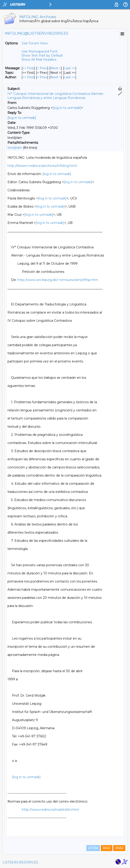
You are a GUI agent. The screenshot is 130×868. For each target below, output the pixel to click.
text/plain (15, 148)
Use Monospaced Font (39, 51)
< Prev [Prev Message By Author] (42, 77)
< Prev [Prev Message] (42, 68)
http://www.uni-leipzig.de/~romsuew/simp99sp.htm (58, 280)
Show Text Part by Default (42, 55)
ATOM (93, 848)
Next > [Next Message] (56, 68)
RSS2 (119, 848)
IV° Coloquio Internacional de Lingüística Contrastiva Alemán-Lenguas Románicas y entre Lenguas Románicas (56, 96)
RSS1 (107, 848)
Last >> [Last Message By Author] (70, 77)
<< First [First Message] (28, 68)
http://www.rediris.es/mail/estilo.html (50, 810)
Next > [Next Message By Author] (56, 77)
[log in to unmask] (67, 108)
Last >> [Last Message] (70, 68)
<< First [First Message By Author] (28, 77)
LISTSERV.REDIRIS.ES (20, 862)
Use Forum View (35, 43)
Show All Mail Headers (39, 60)
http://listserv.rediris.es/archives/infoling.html (42, 166)
